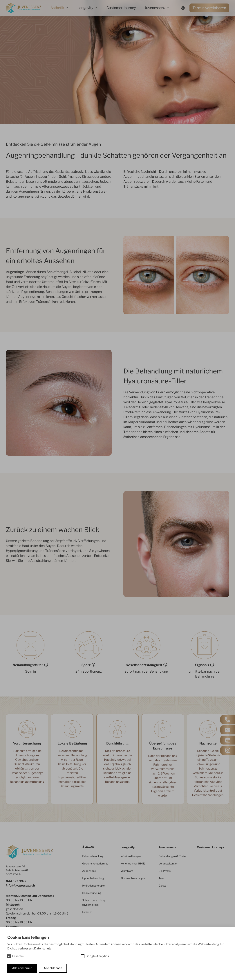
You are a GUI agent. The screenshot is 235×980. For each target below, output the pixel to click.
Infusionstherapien (131, 856)
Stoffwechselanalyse (133, 878)
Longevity (85, 8)
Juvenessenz (155, 8)
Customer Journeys (210, 847)
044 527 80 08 (17, 881)
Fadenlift (87, 912)
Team (162, 878)
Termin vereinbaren (209, 8)
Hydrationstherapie (93, 886)
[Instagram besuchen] (228, 750)
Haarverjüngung (92, 893)
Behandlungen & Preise (172, 856)
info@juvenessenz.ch (20, 886)
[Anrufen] (228, 720)
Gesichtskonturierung (95, 863)
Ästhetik (57, 8)
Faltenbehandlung (93, 856)
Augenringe (89, 871)
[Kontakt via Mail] (228, 730)
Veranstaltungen (168, 863)
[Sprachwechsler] (183, 8)
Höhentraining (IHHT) (133, 863)
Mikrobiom (127, 871)
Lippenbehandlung (93, 878)
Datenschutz (43, 948)
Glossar (163, 886)
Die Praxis (165, 871)
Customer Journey (121, 8)
